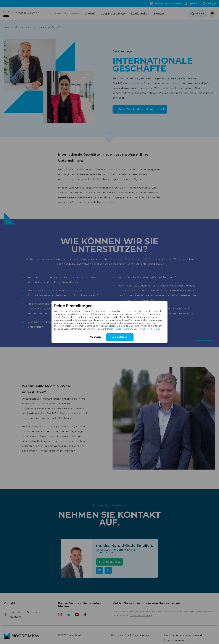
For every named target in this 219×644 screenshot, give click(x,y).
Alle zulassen (120, 337)
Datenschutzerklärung (118, 329)
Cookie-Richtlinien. (152, 329)
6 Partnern (142, 314)
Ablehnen (95, 337)
